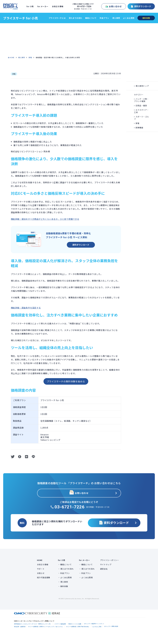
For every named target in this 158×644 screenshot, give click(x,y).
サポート (41, 569)
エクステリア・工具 (141, 111)
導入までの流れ (75, 18)
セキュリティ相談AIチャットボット (94, 624)
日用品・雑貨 (141, 106)
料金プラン (104, 18)
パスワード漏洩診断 (60, 624)
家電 (30, 57)
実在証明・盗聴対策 (20, 627)
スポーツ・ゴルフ (141, 118)
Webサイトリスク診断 (75, 624)
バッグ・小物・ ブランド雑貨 (141, 100)
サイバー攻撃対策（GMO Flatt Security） (78, 627)
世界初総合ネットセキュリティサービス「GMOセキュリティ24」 (33, 624)
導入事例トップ (142, 86)
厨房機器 (139, 128)
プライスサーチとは (57, 18)
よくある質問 (129, 18)
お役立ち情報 (58, 6)
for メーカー (44, 6)
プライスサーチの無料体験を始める (66, 381)
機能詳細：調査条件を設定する (26, 308)
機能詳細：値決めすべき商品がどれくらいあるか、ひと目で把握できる (45, 219)
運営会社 (104, 569)
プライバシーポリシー (110, 560)
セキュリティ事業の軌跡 (111, 626)
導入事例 (116, 18)
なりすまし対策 (97, 627)
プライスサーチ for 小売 (21, 18)
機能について (91, 18)
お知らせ (41, 573)
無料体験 (64, 586)
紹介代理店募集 (44, 577)
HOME (12, 57)
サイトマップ (106, 564)
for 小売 (31, 6)
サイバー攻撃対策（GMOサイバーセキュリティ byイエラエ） (46, 627)
